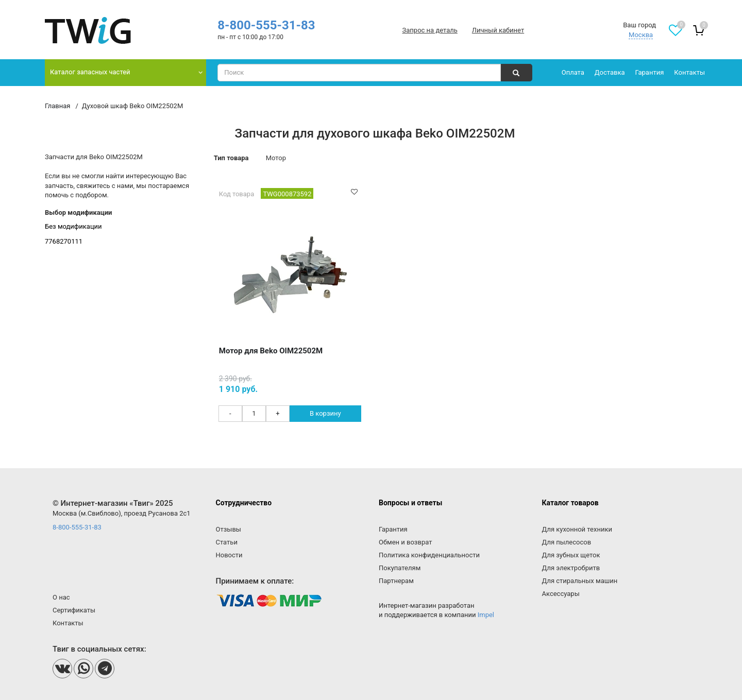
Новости (229, 555)
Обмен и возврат (405, 542)
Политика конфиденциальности (429, 555)
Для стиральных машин (580, 581)
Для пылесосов (567, 542)
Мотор (276, 158)
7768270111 (64, 241)
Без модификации (73, 226)
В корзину (325, 413)
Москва (641, 35)
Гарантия (650, 72)
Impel (486, 615)
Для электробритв (571, 568)
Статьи (227, 542)
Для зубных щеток (571, 555)
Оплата (573, 72)
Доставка (610, 72)
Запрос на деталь (430, 30)
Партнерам (396, 581)
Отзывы (229, 529)
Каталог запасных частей (90, 72)
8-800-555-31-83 (266, 25)
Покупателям (400, 568)
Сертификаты (74, 610)
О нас (61, 597)
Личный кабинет (498, 30)
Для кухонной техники (577, 529)
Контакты (689, 72)
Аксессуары (561, 594)
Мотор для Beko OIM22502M (271, 351)
